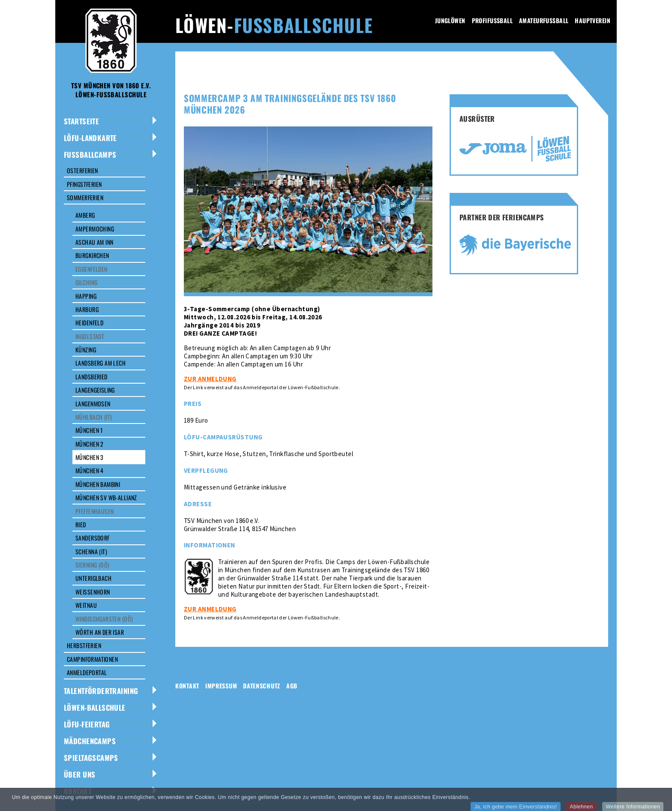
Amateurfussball (544, 20)
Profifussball (492, 20)
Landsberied (91, 377)
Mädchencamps (90, 741)
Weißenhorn (93, 592)
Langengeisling (95, 390)
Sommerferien (85, 197)
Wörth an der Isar (100, 632)
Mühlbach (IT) (94, 417)
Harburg (87, 309)
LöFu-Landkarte (90, 138)
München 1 (89, 430)
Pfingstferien (84, 184)
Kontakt (78, 791)
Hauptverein (592, 20)
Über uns (79, 774)
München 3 (90, 457)
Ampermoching (95, 229)
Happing (86, 296)
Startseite (81, 121)
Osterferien (82, 170)
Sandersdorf (93, 538)
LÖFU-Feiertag (87, 724)
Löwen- (274, 25)
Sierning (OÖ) (92, 565)
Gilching (86, 282)
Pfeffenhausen (94, 511)
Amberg (85, 215)
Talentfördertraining (101, 691)
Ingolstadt (90, 336)
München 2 (90, 444)
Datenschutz (262, 686)
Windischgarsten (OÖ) (104, 619)
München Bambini (98, 484)
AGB (292, 686)
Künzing (86, 350)
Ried (81, 524)
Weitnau (86, 605)
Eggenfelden (91, 269)
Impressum (221, 686)
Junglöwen (450, 20)
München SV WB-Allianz (106, 497)
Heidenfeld (89, 323)
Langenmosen (93, 404)
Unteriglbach (93, 578)
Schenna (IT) (91, 551)
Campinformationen (92, 659)
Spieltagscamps (91, 758)
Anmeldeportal (87, 672)
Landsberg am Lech (100, 363)
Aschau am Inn (94, 242)
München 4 (90, 470)
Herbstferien (84, 645)
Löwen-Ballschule (95, 707)
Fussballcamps (90, 155)
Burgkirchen (92, 255)
